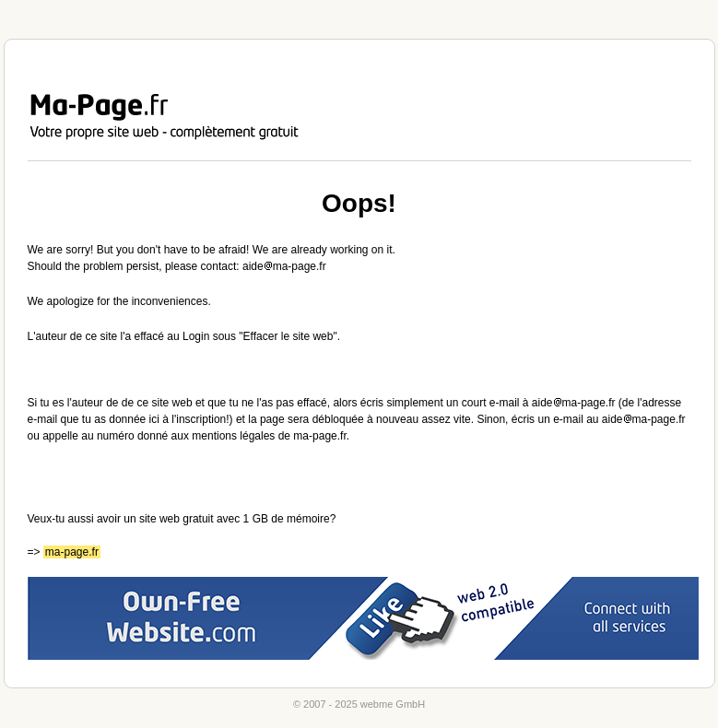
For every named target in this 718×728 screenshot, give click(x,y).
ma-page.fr (72, 552)
